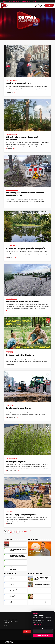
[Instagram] (35, 1)
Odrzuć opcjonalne (43, 628)
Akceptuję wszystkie (43, 636)
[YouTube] (33, 1)
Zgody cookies (27, 633)
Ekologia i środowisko (12, 81)
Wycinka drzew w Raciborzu (19, 84)
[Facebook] (37, 1)
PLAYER (49, 5)
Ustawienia (43, 632)
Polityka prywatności (37, 624)
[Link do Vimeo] (4, 5)
